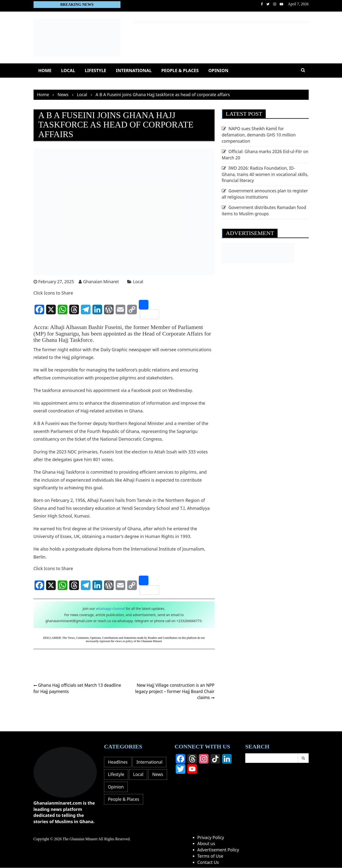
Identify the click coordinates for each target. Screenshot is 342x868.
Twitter (268, 4)
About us (207, 844)
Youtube (281, 4)
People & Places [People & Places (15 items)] (124, 812)
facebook (262, 4)
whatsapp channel (110, 609)
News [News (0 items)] (133, 787)
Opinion (218, 70)
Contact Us (209, 862)
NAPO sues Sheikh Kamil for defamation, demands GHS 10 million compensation (260, 135)
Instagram (275, 4)
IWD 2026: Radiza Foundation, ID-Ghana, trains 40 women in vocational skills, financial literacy (260, 175)
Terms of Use (211, 856)
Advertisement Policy (219, 850)
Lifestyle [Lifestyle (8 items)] (152, 775)
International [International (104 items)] (121, 775)
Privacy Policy (211, 837)
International (134, 70)
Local (68, 70)
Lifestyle (95, 70)
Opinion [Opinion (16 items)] (116, 800)
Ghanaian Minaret (102, 282)
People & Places (180, 70)
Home (45, 70)
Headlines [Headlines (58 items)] (118, 762)
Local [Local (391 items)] (113, 787)
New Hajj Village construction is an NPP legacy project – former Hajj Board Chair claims (174, 691)
